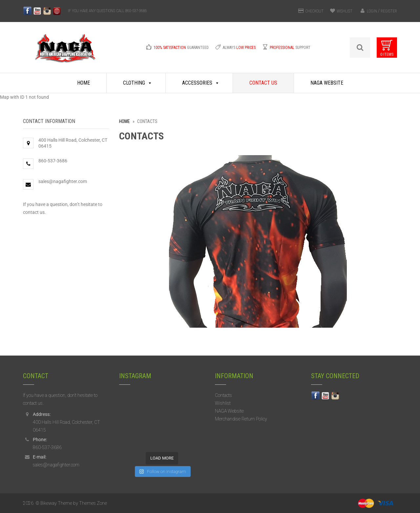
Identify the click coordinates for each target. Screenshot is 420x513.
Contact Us (263, 83)
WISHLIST (345, 11)
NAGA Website (327, 83)
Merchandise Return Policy (241, 419)
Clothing (138, 83)
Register (389, 11)
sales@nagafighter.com (63, 181)
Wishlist (223, 403)
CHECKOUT (314, 11)
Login (372, 11)
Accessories (201, 83)
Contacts (223, 395)
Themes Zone (93, 503)
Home (84, 83)
